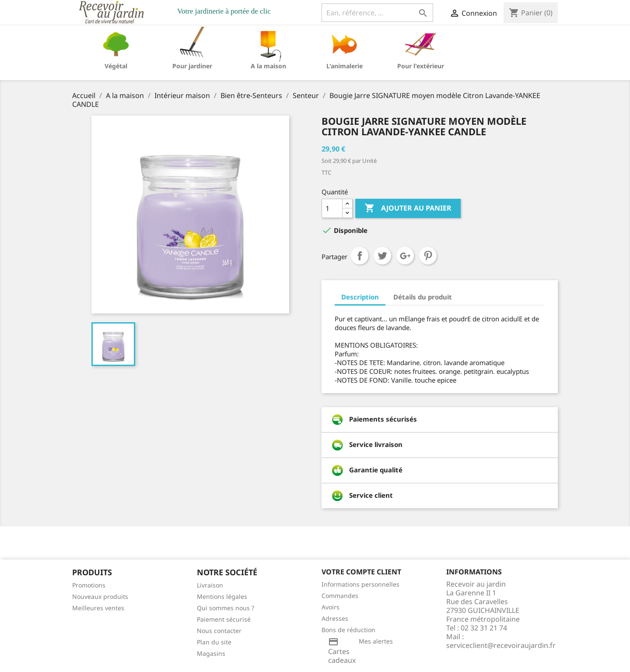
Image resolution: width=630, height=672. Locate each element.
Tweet (382, 256)
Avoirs (331, 607)
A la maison (268, 66)
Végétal (116, 66)
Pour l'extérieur (421, 66)
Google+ (405, 256)
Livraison (210, 585)
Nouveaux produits (100, 596)
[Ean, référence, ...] (377, 13)
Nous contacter (219, 631)
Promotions (89, 585)
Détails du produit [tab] (423, 297)
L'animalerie (345, 66)
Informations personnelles (360, 584)
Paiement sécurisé (224, 619)
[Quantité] (332, 208)
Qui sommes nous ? (226, 608)
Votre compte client (361, 572)
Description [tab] (360, 297)
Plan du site (214, 642)
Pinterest (428, 256)
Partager (360, 256)
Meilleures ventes (98, 608)
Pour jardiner (192, 66)
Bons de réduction (348, 630)
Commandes (340, 596)
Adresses (335, 618)
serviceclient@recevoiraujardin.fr (501, 645)
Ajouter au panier (408, 208)
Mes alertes (376, 641)
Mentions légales (222, 596)
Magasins (211, 653)
